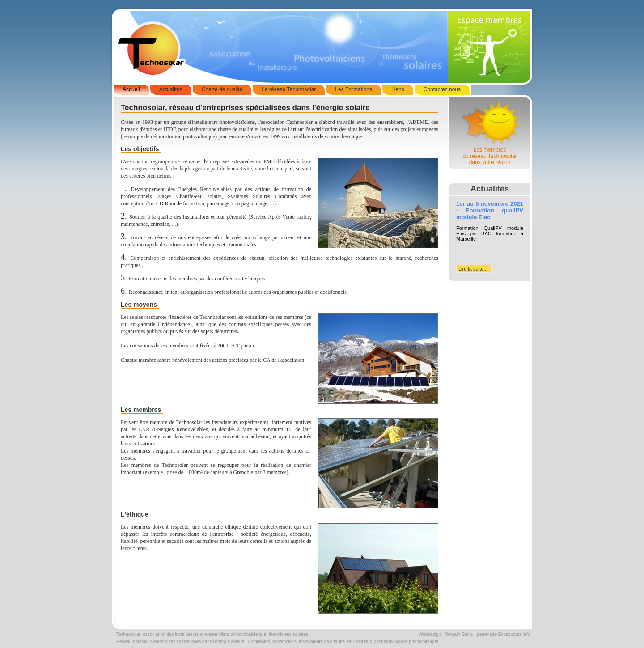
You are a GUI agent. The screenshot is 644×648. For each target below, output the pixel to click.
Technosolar (128, 634)
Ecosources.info (514, 634)
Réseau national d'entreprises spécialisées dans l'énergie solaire (180, 642)
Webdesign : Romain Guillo (446, 634)
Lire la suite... (473, 269)
